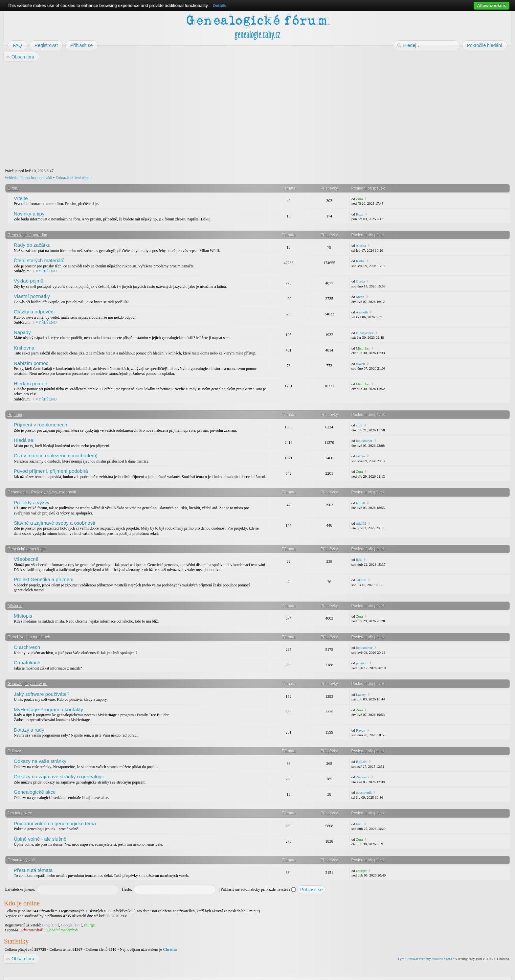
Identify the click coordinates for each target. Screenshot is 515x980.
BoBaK (361, 762)
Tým (401, 959)
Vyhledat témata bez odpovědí (28, 178)
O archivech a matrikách (29, 637)
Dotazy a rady (29, 730)
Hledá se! (24, 440)
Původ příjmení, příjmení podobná (51, 471)
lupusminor (364, 441)
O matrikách (27, 662)
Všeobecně (26, 559)
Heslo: (127, 889)
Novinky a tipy (29, 214)
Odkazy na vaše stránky (40, 761)
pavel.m (362, 663)
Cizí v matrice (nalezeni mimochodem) (56, 456)
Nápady (22, 332)
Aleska (361, 245)
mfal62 (361, 523)
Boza (360, 214)
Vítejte (21, 198)
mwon (361, 364)
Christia (170, 949)
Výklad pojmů (29, 281)
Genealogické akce (35, 792)
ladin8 (361, 503)
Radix (360, 261)
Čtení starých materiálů (39, 260)
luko (359, 824)
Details (219, 5)
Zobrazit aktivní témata (74, 178)
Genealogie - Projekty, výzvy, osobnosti (42, 492)
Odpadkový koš (21, 860)
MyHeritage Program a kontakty (48, 709)
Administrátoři (32, 930)
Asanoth (362, 312)
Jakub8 (361, 580)
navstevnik (364, 792)
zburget (361, 871)
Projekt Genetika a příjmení (44, 579)
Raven (361, 730)
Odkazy (14, 751)
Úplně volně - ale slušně (40, 839)
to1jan (361, 456)
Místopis (15, 606)
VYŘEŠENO (46, 271)
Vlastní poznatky (32, 296)
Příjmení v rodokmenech (41, 425)
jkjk (359, 559)
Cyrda (360, 281)
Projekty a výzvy (32, 502)
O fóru (13, 188)
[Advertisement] (201, 115)
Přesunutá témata (33, 870)
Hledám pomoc (30, 384)
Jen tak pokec (20, 813)
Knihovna (24, 348)
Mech (360, 297)
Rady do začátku (32, 245)
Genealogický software (27, 684)
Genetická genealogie (27, 549)
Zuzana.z (363, 777)
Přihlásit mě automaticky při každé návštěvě (258, 889)
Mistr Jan (363, 348)
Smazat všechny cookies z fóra (430, 959)
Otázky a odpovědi (34, 312)
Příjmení (15, 415)
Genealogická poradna (27, 235)
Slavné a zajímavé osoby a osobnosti (55, 523)
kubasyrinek (365, 333)
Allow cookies (492, 5)
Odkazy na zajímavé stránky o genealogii (59, 776)
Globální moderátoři (62, 930)
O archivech (27, 647)
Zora (359, 199)
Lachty (361, 695)
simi (359, 425)
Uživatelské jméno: (20, 889)
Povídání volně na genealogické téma (55, 823)
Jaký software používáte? (42, 694)
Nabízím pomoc (31, 363)
